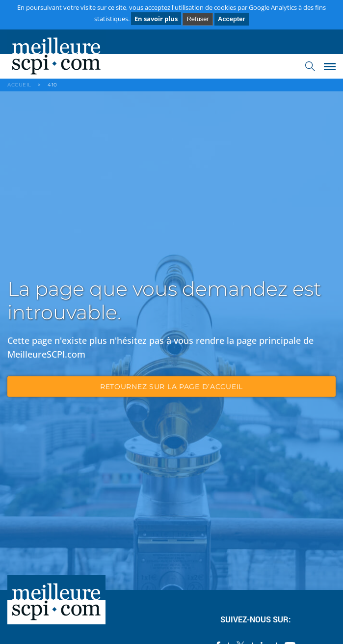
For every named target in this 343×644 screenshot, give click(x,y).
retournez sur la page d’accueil (171, 387)
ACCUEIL (19, 85)
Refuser (198, 19)
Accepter (232, 19)
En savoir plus (156, 19)
